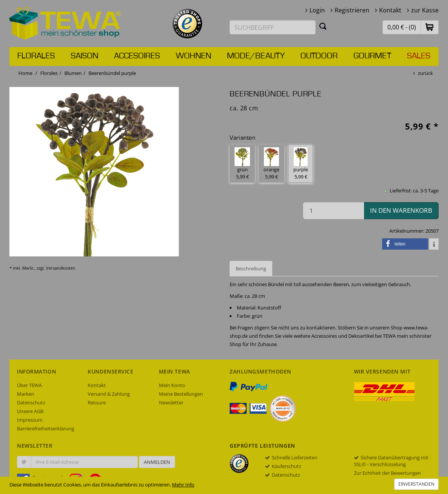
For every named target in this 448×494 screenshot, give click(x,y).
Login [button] (317, 10)
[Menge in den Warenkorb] (334, 211)
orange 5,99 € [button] (271, 164)
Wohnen (194, 56)
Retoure (97, 403)
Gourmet (372, 56)
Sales (419, 56)
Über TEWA (29, 385)
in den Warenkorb (401, 210)
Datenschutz (31, 403)
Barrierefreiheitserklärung (46, 428)
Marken (26, 394)
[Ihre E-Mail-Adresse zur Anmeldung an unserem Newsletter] (84, 462)
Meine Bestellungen (181, 394)
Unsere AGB (30, 411)
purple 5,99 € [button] (301, 164)
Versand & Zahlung (109, 394)
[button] (430, 27)
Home (25, 73)
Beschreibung (251, 268)
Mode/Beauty (256, 56)
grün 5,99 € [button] (242, 164)
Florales (36, 56)
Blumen (73, 73)
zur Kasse (425, 10)
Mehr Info (183, 485)
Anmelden (157, 462)
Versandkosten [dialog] (61, 268)
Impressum (30, 420)
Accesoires (137, 56)
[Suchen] (323, 26)
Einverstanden (416, 484)
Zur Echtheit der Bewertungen (387, 473)
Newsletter (171, 403)
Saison (85, 56)
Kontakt (390, 10)
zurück (425, 73)
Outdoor (319, 56)
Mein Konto (172, 385)
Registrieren (352, 10)
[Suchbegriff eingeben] (273, 27)
